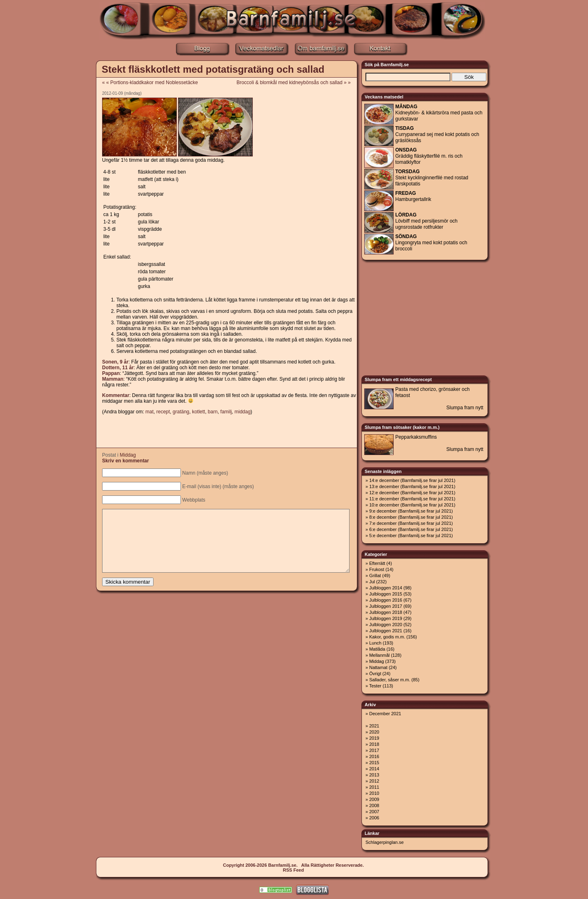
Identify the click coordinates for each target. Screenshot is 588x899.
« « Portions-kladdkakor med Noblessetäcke (150, 83)
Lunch (375, 643)
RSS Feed (293, 870)
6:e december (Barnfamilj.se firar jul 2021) (411, 529)
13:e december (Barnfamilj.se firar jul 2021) (412, 486)
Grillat (375, 576)
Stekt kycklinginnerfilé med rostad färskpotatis (432, 178)
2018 (374, 744)
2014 (374, 769)
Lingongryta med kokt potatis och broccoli (431, 243)
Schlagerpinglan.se (385, 842)
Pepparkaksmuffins (416, 437)
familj (226, 412)
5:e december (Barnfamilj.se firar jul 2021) (411, 535)
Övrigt (375, 674)
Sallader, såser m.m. (390, 680)
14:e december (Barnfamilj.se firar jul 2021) (412, 480)
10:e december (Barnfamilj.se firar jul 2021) (412, 505)
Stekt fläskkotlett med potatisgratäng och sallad (213, 69)
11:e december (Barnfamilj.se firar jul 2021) (412, 499)
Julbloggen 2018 (386, 612)
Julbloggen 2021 (386, 631)
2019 (374, 738)
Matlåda (377, 649)
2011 (374, 787)
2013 (374, 775)
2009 (374, 799)
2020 (374, 732)
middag (242, 412)
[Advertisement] (59, 184)
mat (149, 412)
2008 (374, 805)
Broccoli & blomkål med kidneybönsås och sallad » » (296, 83)
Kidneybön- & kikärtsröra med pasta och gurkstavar (439, 113)
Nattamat (378, 667)
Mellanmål (379, 655)
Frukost (377, 569)
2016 (374, 756)
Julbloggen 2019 (386, 618)
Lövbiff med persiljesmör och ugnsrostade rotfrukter (427, 221)
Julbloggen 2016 (386, 600)
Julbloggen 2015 (386, 594)
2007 (374, 812)
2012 (374, 781)
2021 (374, 726)
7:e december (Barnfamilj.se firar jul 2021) (411, 523)
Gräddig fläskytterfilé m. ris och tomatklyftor (429, 156)
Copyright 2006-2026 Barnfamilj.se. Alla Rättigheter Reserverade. (293, 865)
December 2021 (385, 714)
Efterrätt (377, 563)
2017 (374, 750)
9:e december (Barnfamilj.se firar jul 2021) (411, 511)
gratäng (181, 412)
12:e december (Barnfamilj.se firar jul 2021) (412, 493)
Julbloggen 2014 (386, 588)
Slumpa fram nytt (465, 408)
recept (163, 412)
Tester (375, 686)
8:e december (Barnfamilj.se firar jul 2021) (411, 517)
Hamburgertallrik (413, 196)
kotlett (198, 412)
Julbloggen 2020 (386, 625)
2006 (374, 818)
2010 (374, 793)
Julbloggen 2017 (386, 606)
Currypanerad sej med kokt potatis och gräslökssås (437, 134)
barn (213, 412)
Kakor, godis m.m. (387, 637)
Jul (372, 582)
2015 (374, 763)
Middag (128, 455)
